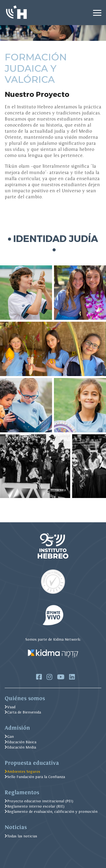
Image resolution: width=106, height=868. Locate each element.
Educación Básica (21, 742)
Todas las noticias (21, 836)
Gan (9, 737)
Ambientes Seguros (22, 772)
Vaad (10, 707)
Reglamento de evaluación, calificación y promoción (51, 812)
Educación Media (20, 747)
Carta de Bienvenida (23, 712)
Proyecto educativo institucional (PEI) (39, 801)
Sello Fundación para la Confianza (35, 777)
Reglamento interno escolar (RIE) (35, 806)
